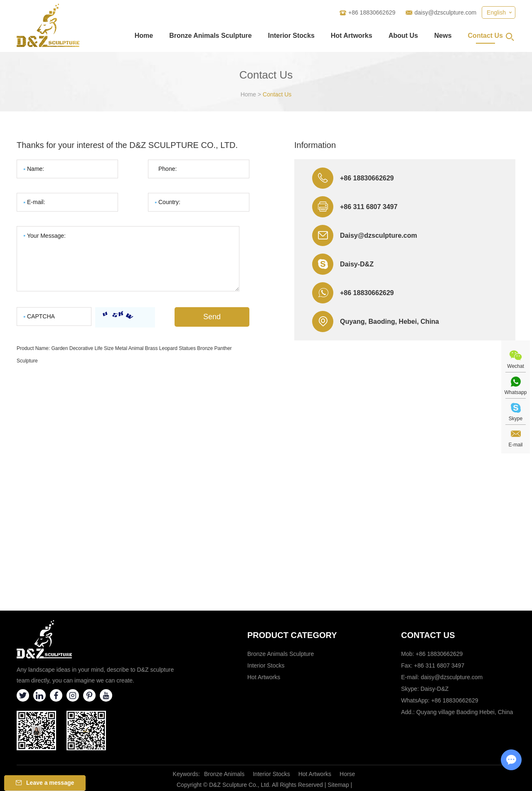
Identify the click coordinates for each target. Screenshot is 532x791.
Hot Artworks (352, 36)
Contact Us (485, 36)
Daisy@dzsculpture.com (378, 235)
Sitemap (338, 785)
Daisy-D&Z (357, 264)
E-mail (515, 445)
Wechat (515, 366)
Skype (516, 419)
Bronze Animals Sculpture (211, 36)
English (496, 12)
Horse (347, 774)
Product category (292, 635)
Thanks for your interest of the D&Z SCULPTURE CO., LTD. (127, 145)
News (443, 36)
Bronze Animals (224, 774)
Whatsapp (515, 392)
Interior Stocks (291, 36)
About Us (403, 36)
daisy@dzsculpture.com (445, 12)
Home (144, 36)
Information (315, 145)
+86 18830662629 (367, 293)
